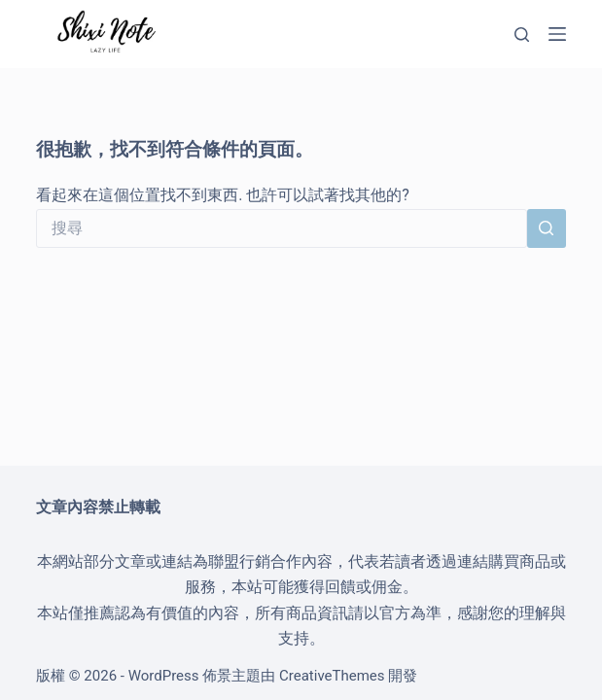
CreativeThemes (332, 676)
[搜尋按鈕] (547, 228)
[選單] (557, 34)
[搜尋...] (282, 228)
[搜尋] (522, 35)
